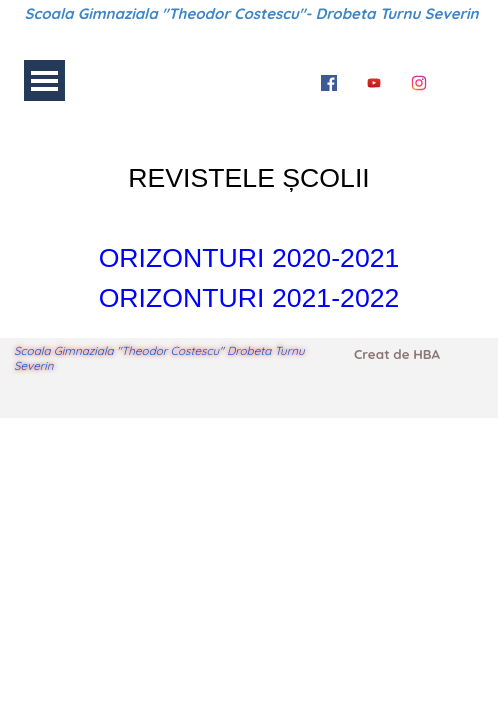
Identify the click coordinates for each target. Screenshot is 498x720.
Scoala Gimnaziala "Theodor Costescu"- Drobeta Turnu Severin (252, 13)
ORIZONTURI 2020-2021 (249, 258)
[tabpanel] (249, 224)
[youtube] (374, 80)
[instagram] (419, 80)
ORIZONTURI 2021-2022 (249, 298)
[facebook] (329, 80)
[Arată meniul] (44, 80)
